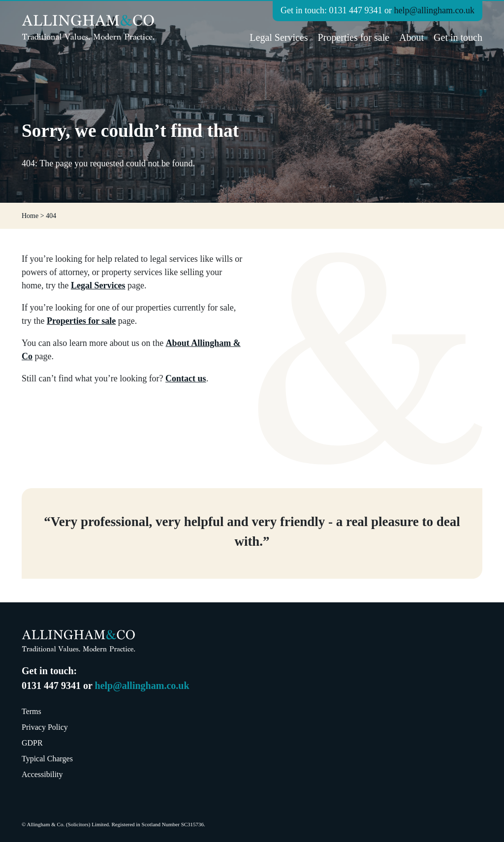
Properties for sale (354, 37)
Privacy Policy (45, 727)
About (411, 37)
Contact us (186, 378)
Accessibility (42, 774)
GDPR (32, 743)
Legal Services (279, 37)
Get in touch (458, 37)
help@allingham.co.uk (434, 10)
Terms (31, 711)
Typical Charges (47, 759)
